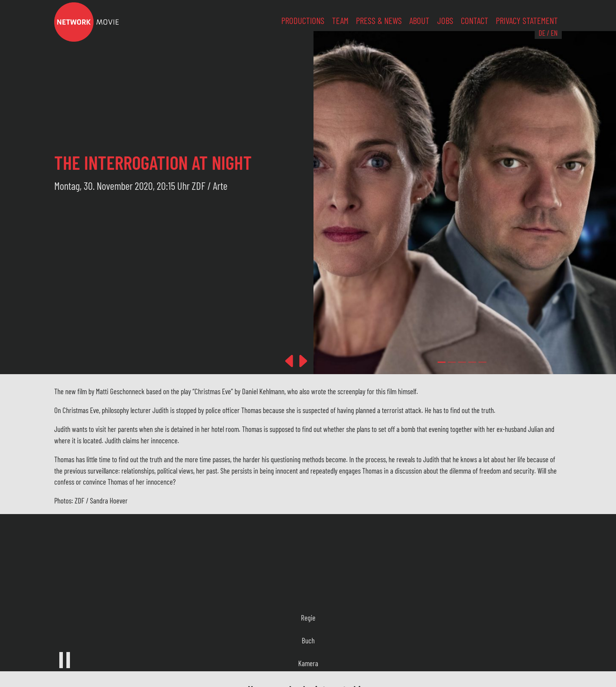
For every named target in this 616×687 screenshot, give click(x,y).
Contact (475, 20)
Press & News (379, 20)
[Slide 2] (462, 362)
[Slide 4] (482, 362)
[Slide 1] (452, 362)
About (419, 20)
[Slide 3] (472, 362)
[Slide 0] (442, 362)
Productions (303, 20)
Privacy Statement (527, 20)
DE (542, 33)
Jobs (445, 20)
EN (554, 33)
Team (340, 20)
